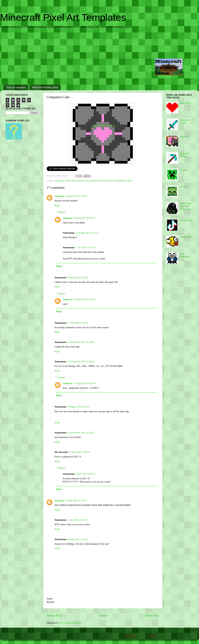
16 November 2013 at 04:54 (81, 361)
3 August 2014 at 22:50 (78, 407)
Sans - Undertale (185, 255)
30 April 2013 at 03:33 (84, 218)
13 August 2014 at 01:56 (85, 383)
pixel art (103, 181)
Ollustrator (130, 636)
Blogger (152, 636)
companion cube (62, 181)
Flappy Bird (186, 237)
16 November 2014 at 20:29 (81, 433)
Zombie (184, 187)
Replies (62, 212)
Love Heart (185, 103)
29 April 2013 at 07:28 (76, 196)
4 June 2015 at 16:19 (77, 520)
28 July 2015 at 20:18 (78, 539)
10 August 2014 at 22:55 (87, 233)
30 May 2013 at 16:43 (78, 277)
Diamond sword (184, 121)
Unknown (59, 196)
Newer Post (54, 615)
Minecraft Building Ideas (45, 87)
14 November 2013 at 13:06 (81, 342)
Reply (57, 205)
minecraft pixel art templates (84, 181)
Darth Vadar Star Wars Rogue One (186, 206)
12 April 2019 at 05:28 (84, 299)
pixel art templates (116, 181)
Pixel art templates (16, 87)
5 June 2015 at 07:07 (85, 474)
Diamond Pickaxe (184, 155)
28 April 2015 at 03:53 (79, 452)
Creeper (184, 170)
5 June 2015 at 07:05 (85, 247)
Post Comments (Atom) (71, 623)
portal (129, 181)
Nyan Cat (184, 137)
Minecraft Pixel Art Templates (63, 17)
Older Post (152, 615)
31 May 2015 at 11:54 (76, 501)
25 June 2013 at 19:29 (78, 323)
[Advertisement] (99, 57)
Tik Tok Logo (186, 220)
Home (103, 615)
